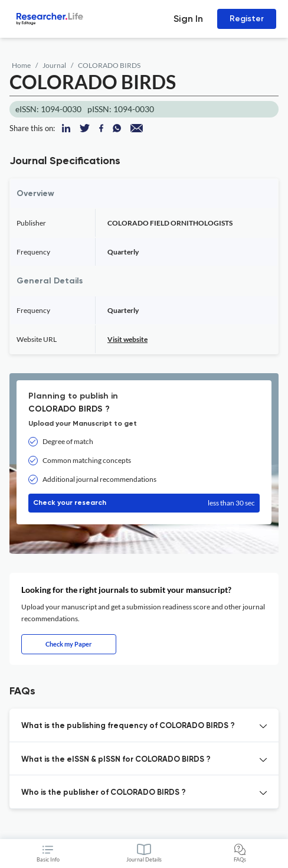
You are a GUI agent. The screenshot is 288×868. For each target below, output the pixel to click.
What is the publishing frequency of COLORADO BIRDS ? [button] (128, 726)
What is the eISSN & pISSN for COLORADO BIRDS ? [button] (116, 760)
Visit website (127, 339)
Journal (54, 65)
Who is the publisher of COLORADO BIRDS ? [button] (104, 793)
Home (21, 65)
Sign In (188, 19)
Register (247, 19)
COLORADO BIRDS (109, 65)
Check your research (144, 503)
